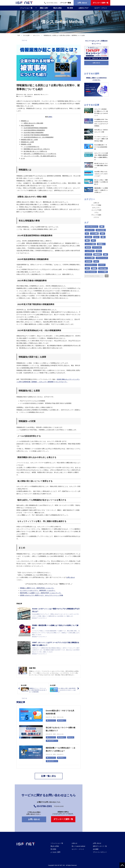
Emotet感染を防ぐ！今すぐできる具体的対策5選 (60, 712)
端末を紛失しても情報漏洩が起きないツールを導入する (40, 154)
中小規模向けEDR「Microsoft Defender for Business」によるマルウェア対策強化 (101, 123)
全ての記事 (26, 35)
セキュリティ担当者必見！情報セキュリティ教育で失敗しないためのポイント (101, 112)
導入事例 (70, 8)
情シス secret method (78, 846)
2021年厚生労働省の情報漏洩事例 (34, 133)
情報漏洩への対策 (26, 144)
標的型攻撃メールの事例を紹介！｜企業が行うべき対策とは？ (61, 749)
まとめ (23, 158)
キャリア (88, 254)
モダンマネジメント (91, 227)
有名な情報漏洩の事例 (27, 125)
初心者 (71, 737)
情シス (99, 251)
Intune (96, 237)
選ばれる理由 (57, 8)
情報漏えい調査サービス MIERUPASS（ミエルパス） (37, 588)
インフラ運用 (103, 272)
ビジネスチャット (91, 265)
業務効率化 (98, 254)
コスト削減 (94, 234)
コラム (96, 212)
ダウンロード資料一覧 (101, 3)
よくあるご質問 (55, 852)
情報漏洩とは (25, 121)
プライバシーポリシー (100, 852)
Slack (96, 261)
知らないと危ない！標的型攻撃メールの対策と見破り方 (101, 182)
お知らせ (96, 203)
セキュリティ (37, 35)
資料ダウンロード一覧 (100, 846)
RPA (93, 241)
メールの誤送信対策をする (31, 147)
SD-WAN (88, 261)
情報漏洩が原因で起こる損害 (29, 140)
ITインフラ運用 (96, 215)
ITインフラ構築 (96, 205)
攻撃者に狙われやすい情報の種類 (33, 123)
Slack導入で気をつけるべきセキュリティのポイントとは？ (101, 174)
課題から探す (44, 8)
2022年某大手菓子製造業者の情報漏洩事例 (36, 135)
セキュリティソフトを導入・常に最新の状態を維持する (40, 156)
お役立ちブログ (84, 8)
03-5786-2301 (52, 3)
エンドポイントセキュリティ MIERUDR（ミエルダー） (38, 590)
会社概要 (96, 849)
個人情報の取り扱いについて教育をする (35, 151)
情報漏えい (30, 96)
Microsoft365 (101, 230)
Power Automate (91, 272)
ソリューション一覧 (26, 8)
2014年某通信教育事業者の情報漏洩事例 (35, 128)
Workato (88, 237)
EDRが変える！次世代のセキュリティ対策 (101, 131)
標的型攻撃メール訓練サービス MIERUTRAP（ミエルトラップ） (41, 593)
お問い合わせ (82, 3)
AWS (102, 234)
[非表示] (50, 117)
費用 (102, 227)
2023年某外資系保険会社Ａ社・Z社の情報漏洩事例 (38, 137)
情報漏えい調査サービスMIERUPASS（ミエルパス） (96, 79)
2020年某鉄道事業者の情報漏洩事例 (34, 130)
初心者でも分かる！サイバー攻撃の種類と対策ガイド (61, 729)
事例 (26, 96)
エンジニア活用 (96, 210)
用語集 (94, 268)
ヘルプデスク (90, 251)
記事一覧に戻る (49, 776)
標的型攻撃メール (52, 741)
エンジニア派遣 (90, 244)
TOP (19, 35)
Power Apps (103, 268)
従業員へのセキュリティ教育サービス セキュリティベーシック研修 (41, 595)
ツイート (24, 40)
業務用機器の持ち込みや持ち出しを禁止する (37, 149)
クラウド (96, 217)
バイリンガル (97, 247)
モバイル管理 (90, 258)
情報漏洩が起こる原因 (27, 142)
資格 (103, 237)
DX (87, 234)
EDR (87, 268)
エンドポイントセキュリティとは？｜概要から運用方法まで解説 (101, 139)
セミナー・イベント (101, 8)
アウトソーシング (102, 258)
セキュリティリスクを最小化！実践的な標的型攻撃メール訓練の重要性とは (101, 156)
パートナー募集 (66, 3)
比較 (105, 254)
